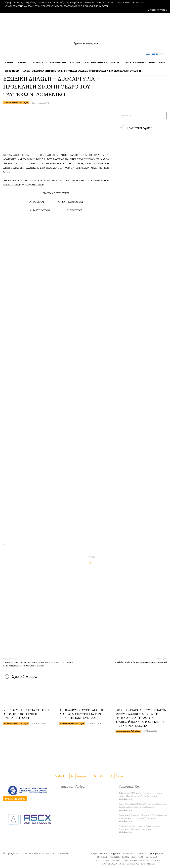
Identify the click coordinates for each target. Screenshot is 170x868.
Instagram (82, 776)
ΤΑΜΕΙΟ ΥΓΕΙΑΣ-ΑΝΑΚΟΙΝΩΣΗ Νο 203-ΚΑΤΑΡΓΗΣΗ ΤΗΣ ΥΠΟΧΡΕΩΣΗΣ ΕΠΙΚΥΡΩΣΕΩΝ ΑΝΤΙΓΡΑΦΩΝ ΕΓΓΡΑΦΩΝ (39, 664)
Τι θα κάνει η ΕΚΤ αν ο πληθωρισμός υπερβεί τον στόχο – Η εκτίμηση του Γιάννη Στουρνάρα (140, 794)
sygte (92, 557)
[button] (156, 54)
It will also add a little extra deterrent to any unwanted (141, 662)
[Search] (163, 115)
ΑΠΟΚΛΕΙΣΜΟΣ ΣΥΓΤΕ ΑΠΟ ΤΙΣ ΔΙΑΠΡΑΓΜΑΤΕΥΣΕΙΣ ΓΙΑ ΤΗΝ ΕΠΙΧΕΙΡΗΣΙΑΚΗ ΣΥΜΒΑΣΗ (82, 714)
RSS (102, 776)
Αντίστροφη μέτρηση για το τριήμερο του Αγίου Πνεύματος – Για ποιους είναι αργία (140, 827)
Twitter (120, 776)
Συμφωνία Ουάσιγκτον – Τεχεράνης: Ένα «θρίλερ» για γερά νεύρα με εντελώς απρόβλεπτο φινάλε (143, 817)
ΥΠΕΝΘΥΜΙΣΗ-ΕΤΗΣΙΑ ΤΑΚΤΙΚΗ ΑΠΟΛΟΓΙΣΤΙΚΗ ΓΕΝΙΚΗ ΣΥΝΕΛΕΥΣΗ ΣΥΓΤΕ (26, 714)
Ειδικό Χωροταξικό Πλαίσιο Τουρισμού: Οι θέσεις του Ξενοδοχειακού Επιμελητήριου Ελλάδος (143, 805)
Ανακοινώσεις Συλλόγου (16, 103)
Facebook (60, 776)
